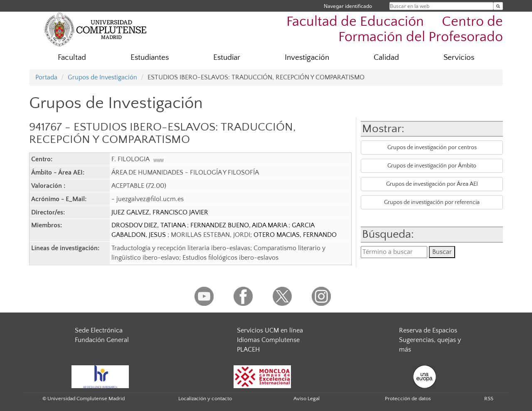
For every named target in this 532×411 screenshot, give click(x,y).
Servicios (459, 58)
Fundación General (102, 340)
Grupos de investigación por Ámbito (432, 166)
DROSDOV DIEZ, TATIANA (149, 225)
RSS (489, 399)
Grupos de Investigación (102, 77)
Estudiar (227, 58)
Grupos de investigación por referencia (432, 202)
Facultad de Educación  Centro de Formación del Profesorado (395, 30)
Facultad (72, 58)
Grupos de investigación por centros (432, 148)
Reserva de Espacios (428, 330)
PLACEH (248, 349)
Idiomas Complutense (268, 340)
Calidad (386, 58)
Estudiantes (150, 58)
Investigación (307, 58)
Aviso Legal (307, 399)
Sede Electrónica (99, 330)
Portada (46, 77)
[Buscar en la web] (498, 6)
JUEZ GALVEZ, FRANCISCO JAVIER (160, 212)
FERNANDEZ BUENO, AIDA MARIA (239, 225)
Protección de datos (408, 399)
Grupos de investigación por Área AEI (432, 184)
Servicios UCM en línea (270, 330)
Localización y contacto (205, 399)
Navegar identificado (348, 6)
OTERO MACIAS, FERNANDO (295, 235)
